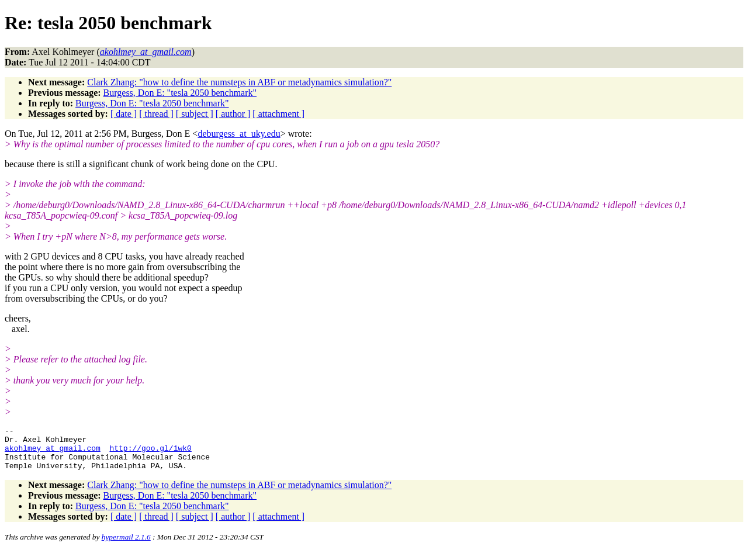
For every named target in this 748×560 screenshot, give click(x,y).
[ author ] (233, 114)
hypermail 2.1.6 (126, 546)
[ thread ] (156, 114)
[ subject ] (195, 114)
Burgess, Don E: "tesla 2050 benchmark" (180, 93)
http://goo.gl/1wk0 (150, 453)
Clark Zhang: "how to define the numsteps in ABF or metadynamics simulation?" (239, 82)
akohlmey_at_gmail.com (53, 453)
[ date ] (124, 114)
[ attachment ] (278, 114)
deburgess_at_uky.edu (239, 134)
